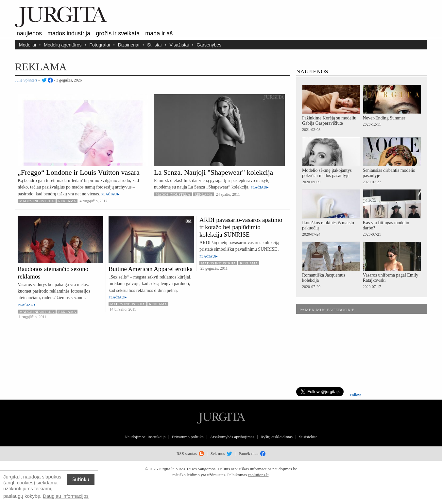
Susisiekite (308, 437)
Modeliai (27, 45)
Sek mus (221, 453)
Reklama (67, 201)
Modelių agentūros (63, 45)
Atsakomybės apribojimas (232, 437)
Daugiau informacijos (66, 496)
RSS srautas (190, 453)
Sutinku (81, 479)
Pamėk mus (252, 453)
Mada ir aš (159, 33)
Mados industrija (69, 33)
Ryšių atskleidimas (277, 437)
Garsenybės (209, 45)
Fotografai (100, 45)
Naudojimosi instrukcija (145, 437)
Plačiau (109, 194)
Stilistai (154, 45)
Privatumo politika (188, 437)
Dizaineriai (129, 45)
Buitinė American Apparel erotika (151, 269)
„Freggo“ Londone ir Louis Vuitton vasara (79, 172)
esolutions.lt (258, 475)
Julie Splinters (26, 80)
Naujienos (29, 33)
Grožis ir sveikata (118, 33)
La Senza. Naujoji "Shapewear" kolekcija (213, 172)
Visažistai (179, 45)
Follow (355, 395)
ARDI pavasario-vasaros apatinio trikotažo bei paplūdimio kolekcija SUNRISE (241, 227)
